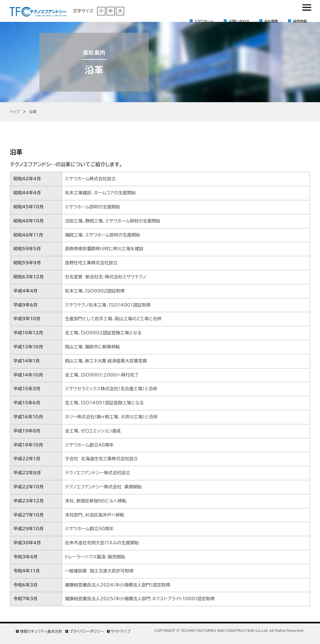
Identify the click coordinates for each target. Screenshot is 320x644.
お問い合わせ (239, 21)
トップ (15, 112)
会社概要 (271, 21)
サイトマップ (120, 631)
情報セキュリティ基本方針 (41, 631)
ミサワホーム (204, 21)
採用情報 (300, 21)
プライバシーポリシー (86, 631)
